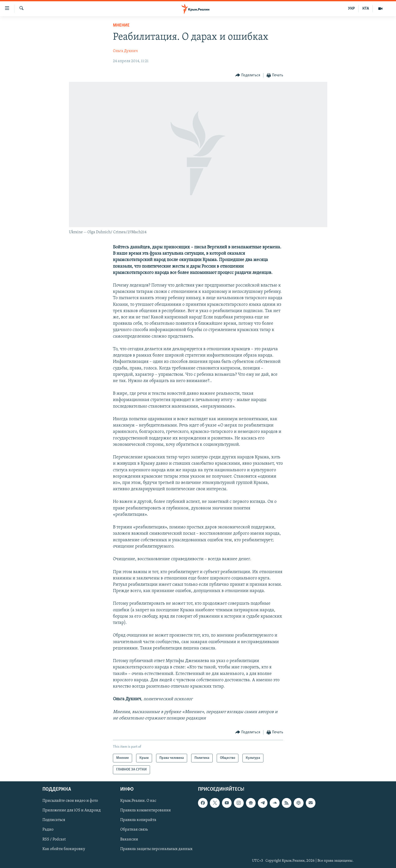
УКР (351, 9)
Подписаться (54, 820)
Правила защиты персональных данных (156, 849)
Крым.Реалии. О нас (138, 801)
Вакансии (129, 839)
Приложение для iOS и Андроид (72, 810)
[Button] (248, 75)
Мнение (121, 25)
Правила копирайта (138, 820)
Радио (48, 830)
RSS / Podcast (54, 839)
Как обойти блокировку (64, 849)
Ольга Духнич (125, 51)
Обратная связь (134, 830)
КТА (366, 9)
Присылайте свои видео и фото (70, 801)
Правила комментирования (145, 810)
